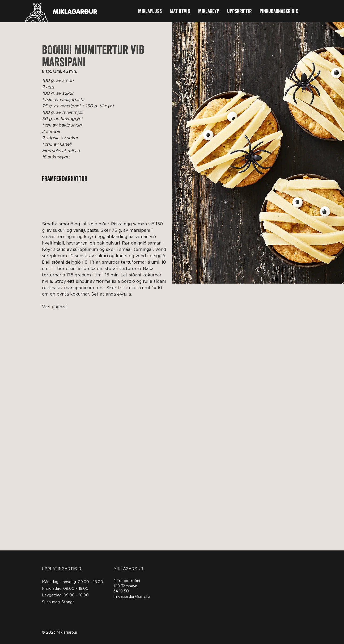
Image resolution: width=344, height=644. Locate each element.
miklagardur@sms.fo (132, 597)
